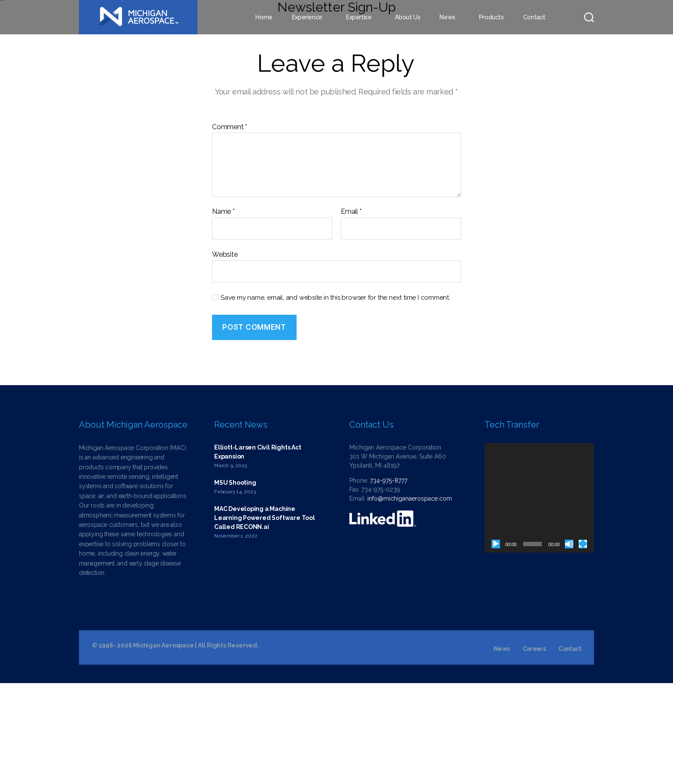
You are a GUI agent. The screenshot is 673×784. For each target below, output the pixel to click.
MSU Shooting (235, 583)
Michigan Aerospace (163, 746)
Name (223, 313)
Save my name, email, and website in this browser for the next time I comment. (335, 399)
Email (351, 313)
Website (225, 355)
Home (264, 17)
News (447, 17)
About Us (408, 17)
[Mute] (569, 645)
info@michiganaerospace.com (410, 599)
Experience (307, 17)
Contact (534, 17)
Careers (534, 750)
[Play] (496, 645)
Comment (230, 228)
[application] (539, 599)
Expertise (359, 17)
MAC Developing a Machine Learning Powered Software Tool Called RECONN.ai (265, 619)
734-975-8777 (389, 581)
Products (491, 17)
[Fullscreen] (583, 645)
